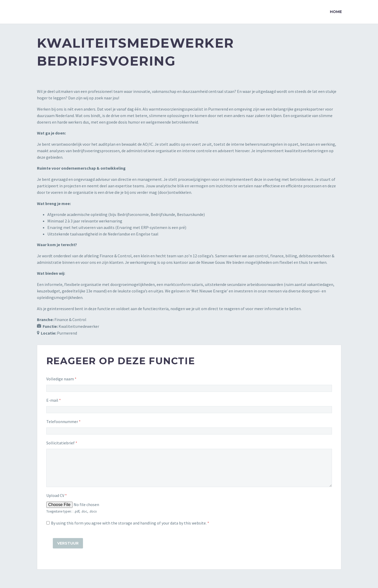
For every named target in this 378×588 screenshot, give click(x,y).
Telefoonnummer (63, 421)
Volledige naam (61, 379)
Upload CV (57, 495)
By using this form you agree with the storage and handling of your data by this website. (130, 523)
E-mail (54, 400)
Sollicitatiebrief (62, 443)
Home (336, 12)
